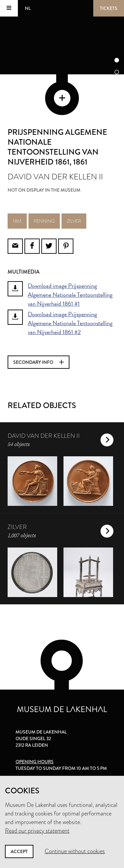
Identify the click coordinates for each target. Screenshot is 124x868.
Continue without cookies (75, 851)
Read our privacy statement (37, 831)
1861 (17, 221)
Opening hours (35, 762)
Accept (19, 851)
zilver (74, 221)
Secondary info (39, 362)
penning (44, 221)
